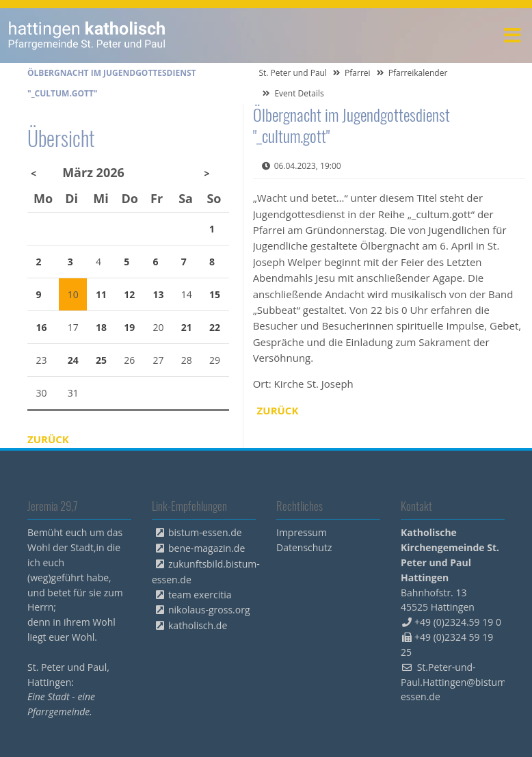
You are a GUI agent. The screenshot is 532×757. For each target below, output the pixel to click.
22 (215, 327)
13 (159, 294)
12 (129, 294)
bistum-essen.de (205, 532)
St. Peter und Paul (293, 73)
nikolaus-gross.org (209, 610)
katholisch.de (198, 625)
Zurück (278, 410)
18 (101, 327)
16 (42, 327)
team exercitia (200, 595)
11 (101, 294)
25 (101, 360)
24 (73, 360)
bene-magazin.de (207, 548)
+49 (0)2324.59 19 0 (458, 622)
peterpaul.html (87, 36)
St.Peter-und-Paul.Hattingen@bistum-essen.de (455, 682)
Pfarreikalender (418, 73)
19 (129, 327)
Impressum (302, 532)
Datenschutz (304, 547)
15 (215, 294)
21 (187, 327)
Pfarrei (358, 73)
